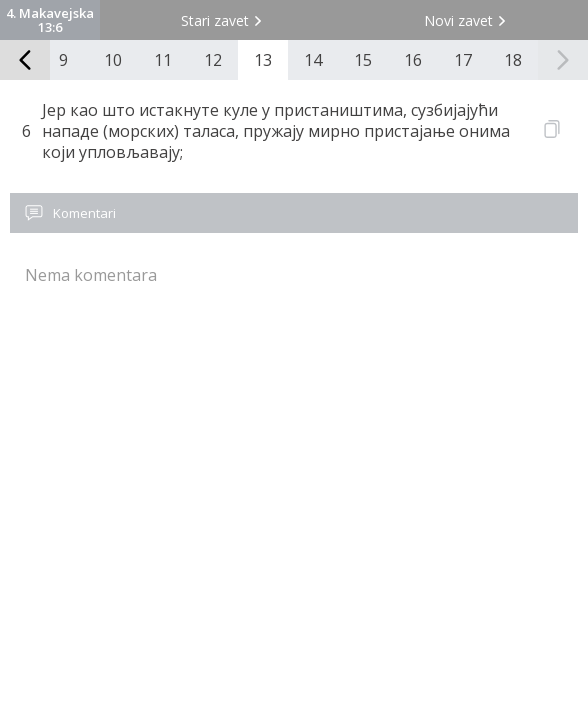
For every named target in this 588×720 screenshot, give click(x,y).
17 (463, 60)
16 (413, 60)
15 (363, 60)
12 (213, 60)
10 (113, 60)
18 (513, 60)
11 (163, 60)
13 (263, 60)
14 (313, 60)
